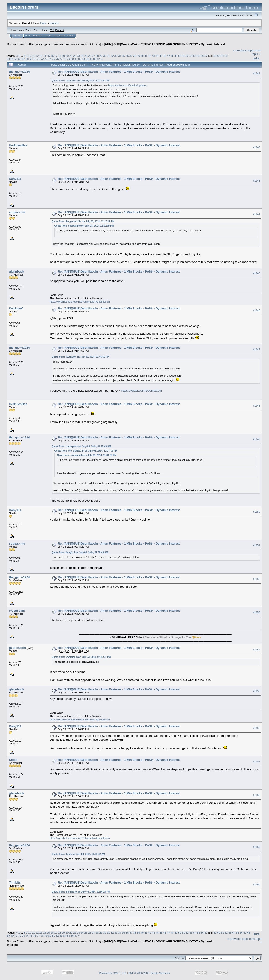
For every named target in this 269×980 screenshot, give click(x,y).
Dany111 (15, 179)
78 (65, 59)
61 (223, 56)
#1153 (257, 612)
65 (16, 59)
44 (157, 56)
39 (138, 56)
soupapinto (17, 212)
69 (31, 59)
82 (80, 59)
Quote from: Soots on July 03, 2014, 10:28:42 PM (78, 854)
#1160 (257, 884)
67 (23, 59)
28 (97, 56)
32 (112, 56)
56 (202, 56)
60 (219, 56)
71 (38, 59)
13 (41, 56)
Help (28, 36)
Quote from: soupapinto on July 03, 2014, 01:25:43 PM (81, 446)
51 (184, 56)
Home (17, 36)
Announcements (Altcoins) (84, 44)
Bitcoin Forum (16, 44)
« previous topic (244, 50)
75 (53, 59)
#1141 (257, 73)
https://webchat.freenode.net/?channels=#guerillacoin (80, 302)
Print (256, 58)
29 (101, 56)
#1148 (257, 406)
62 (226, 56)
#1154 (257, 650)
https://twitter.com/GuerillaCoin (142, 391)
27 (93, 56)
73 (46, 59)
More (70, 36)
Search (38, 36)
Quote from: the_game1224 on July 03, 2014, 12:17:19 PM (83, 221)
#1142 (257, 147)
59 (215, 56)
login (43, 23)
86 (95, 59)
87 (98, 59)
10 (30, 56)
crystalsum (17, 611)
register (54, 23)
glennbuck (16, 271)
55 (199, 56)
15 (48, 56)
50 (180, 56)
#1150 (257, 512)
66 (20, 59)
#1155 (257, 691)
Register (59, 36)
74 (50, 59)
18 (60, 56)
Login (48, 36)
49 (176, 56)
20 (67, 56)
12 (37, 56)
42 (150, 56)
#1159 (257, 847)
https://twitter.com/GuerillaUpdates (128, 85)
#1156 (257, 728)
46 (165, 56)
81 (76, 59)
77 (61, 59)
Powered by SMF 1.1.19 (113, 973)
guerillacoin (17, 648)
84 (87, 59)
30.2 (52, 30)
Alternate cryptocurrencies (46, 44)
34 (120, 56)
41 (146, 56)
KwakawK (16, 308)
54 (195, 56)
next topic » (256, 52)
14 (45, 56)
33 (116, 56)
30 (105, 56)
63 (8, 59)
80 (72, 59)
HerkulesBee (18, 145)
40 (142, 56)
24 (82, 56)
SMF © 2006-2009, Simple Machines (149, 973)
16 (52, 56)
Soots (13, 760)
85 (91, 59)
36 (127, 56)
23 (78, 56)
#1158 (257, 795)
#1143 (257, 181)
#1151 (257, 545)
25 (86, 56)
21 (71, 56)
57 (206, 56)
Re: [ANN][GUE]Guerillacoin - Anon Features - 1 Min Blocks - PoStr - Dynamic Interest (119, 72)
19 (63, 56)
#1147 (257, 350)
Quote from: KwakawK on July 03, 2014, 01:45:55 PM (81, 357)
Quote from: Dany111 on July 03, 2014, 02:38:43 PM (80, 553)
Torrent (60, 30)
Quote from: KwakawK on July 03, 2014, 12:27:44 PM (81, 81)
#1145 (257, 273)
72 (42, 59)
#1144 (257, 214)
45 (161, 56)
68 (27, 59)
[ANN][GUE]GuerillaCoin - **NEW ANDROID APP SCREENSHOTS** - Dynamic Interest (164, 44)
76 (57, 59)
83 (83, 59)
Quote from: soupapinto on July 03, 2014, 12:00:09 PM (84, 226)
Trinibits (15, 883)
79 (68, 59)
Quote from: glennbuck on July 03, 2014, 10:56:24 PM (81, 892)
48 (172, 56)
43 (153, 56)
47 (169, 56)
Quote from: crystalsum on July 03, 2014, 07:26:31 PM (81, 657)
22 (75, 56)
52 (187, 56)
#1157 (257, 761)
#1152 (257, 579)
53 (191, 56)
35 (123, 56)
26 (90, 56)
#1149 (257, 439)
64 (12, 59)
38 (135, 56)
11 (33, 56)
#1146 (257, 310)
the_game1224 (19, 72)
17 (56, 56)
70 (35, 59)
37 (131, 56)
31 (108, 56)
